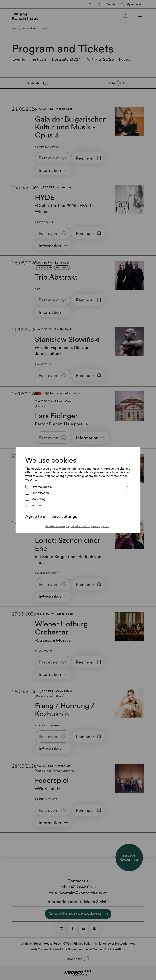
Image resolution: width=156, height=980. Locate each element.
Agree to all (36, 516)
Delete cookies (55, 526)
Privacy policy (101, 526)
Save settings (64, 516)
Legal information (78, 526)
